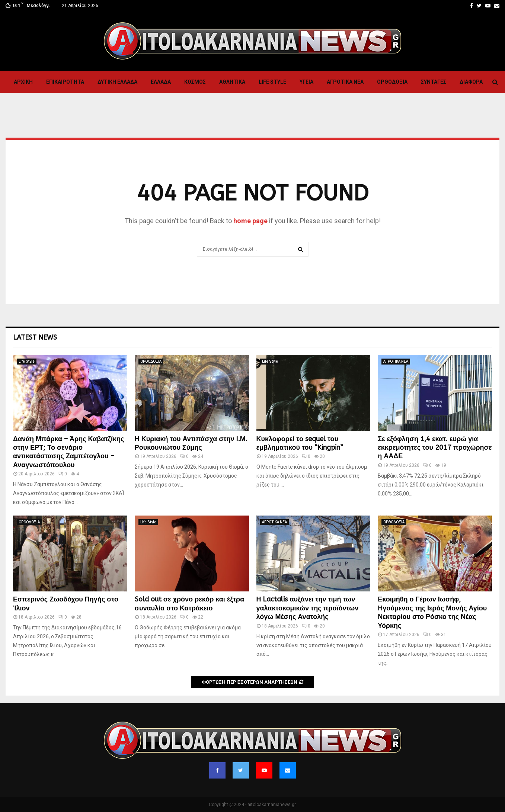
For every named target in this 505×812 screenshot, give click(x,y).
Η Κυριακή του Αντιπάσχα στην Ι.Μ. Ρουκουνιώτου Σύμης (191, 443)
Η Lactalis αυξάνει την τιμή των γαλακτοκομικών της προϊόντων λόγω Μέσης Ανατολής (308, 608)
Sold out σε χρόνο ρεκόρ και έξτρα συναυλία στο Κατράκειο (189, 604)
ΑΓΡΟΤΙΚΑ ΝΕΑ (345, 82)
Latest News (35, 337)
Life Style (272, 82)
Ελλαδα (161, 82)
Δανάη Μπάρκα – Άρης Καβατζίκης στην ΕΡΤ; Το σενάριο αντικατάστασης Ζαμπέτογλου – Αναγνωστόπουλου (68, 452)
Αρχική (23, 82)
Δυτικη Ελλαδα (117, 82)
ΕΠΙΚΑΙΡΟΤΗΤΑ (65, 82)
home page (250, 221)
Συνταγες (434, 82)
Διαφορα (471, 82)
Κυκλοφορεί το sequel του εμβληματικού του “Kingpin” (300, 443)
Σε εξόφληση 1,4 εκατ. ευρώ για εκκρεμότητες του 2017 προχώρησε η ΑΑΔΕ (435, 448)
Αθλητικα (232, 82)
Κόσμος (195, 82)
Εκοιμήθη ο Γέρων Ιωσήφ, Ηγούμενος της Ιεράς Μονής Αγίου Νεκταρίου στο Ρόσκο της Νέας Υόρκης (432, 612)
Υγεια (306, 82)
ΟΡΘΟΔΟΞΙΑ (392, 82)
